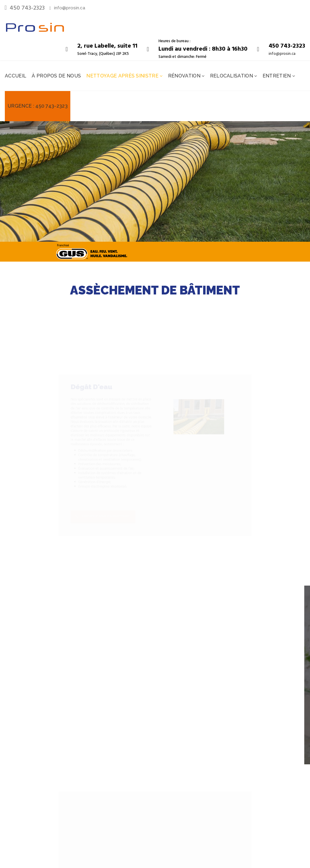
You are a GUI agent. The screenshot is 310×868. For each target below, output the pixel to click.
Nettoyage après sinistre (123, 76)
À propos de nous (56, 76)
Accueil (16, 76)
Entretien (277, 76)
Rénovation (185, 76)
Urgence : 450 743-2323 (38, 106)
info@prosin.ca (70, 8)
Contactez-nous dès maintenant (81, 541)
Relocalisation (232, 76)
